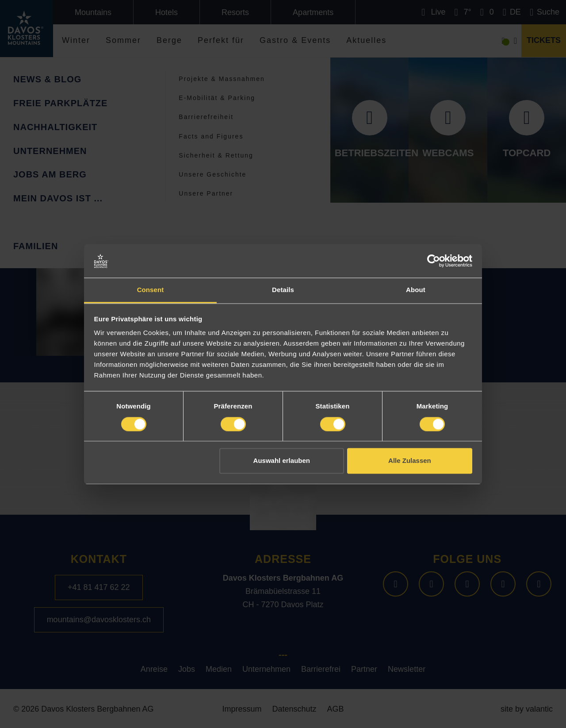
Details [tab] (283, 290)
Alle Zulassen (410, 461)
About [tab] (416, 290)
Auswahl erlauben (282, 461)
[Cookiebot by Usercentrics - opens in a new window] (434, 261)
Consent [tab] (151, 290)
